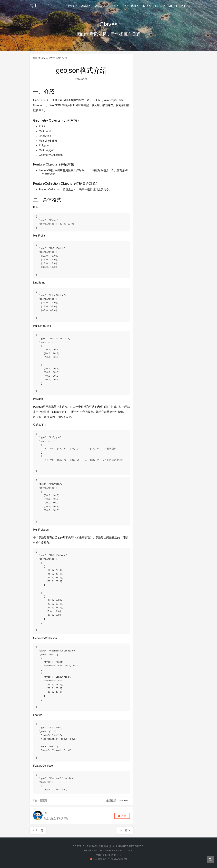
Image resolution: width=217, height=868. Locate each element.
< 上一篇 (38, 830)
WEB (98, 6)
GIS (59, 58)
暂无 (44, 800)
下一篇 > (125, 830)
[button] (122, 816)
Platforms (44, 58)
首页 (35, 58)
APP (112, 6)
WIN (71, 6)
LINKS (173, 6)
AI (123, 6)
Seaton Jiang (126, 851)
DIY (146, 6)
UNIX (85, 6)
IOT (134, 6)
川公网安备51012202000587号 (108, 859)
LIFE (158, 6)
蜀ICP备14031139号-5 (108, 855)
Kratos (97, 851)
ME (183, 6)
